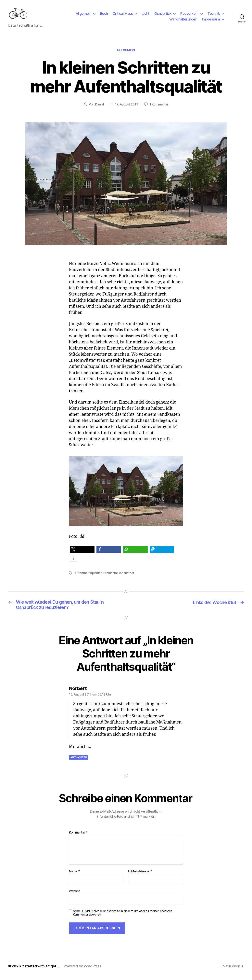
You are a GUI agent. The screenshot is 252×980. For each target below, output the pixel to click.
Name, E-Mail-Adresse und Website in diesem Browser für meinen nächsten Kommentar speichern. (122, 916)
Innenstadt (127, 575)
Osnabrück (163, 14)
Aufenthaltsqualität (88, 575)
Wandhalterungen (183, 20)
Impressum (211, 20)
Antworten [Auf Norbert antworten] (79, 760)
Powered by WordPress (83, 969)
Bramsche (111, 575)
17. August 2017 (127, 106)
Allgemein (83, 14)
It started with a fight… (41, 969)
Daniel (99, 106)
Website (75, 894)
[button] (82, 552)
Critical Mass (123, 14)
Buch (104, 14)
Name (74, 874)
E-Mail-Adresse (140, 874)
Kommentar (78, 835)
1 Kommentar (159, 106)
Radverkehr (189, 14)
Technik (214, 14)
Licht (146, 14)
